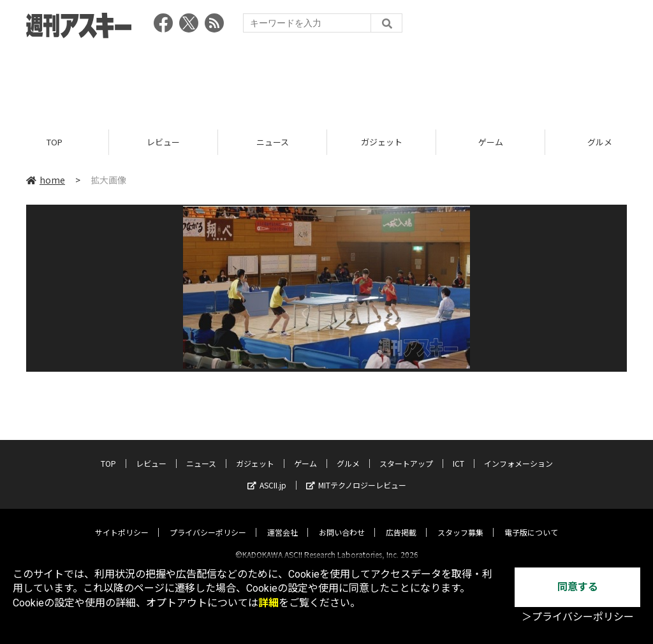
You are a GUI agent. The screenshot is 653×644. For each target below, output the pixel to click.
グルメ (348, 452)
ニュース (273, 142)
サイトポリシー (122, 521)
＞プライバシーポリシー (578, 617)
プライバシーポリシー (208, 521)
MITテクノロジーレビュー (356, 474)
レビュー (163, 142)
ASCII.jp (267, 474)
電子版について (531, 521)
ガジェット (382, 142)
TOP (55, 142)
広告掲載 (401, 521)
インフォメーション (518, 452)
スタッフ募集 (460, 521)
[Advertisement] (326, 80)
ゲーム (491, 142)
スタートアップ (406, 452)
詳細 (268, 603)
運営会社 (282, 521)
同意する (578, 587)
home (46, 180)
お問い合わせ (342, 521)
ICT (459, 452)
